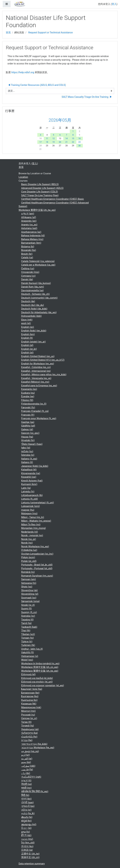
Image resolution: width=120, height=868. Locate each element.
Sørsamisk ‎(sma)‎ (31, 601)
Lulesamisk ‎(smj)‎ (31, 506)
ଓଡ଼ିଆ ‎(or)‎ (26, 810)
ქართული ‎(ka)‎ (30, 733)
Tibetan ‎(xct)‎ (28, 634)
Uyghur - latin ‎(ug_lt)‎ (32, 649)
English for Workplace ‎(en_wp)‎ (38, 364)
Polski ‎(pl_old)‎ (29, 561)
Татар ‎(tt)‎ (26, 722)
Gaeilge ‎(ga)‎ (28, 422)
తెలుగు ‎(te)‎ (27, 817)
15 (73, 138)
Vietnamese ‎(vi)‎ (30, 656)
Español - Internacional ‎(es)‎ (36, 371)
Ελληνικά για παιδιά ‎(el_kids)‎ (37, 678)
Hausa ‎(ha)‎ (27, 437)
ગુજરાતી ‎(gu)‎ (28, 806)
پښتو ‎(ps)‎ (26, 762)
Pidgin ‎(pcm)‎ (28, 557)
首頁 (8, 33)
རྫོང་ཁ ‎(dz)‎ (26, 835)
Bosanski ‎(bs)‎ (29, 250)
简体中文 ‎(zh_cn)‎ (30, 857)
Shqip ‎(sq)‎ (27, 587)
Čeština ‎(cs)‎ (28, 269)
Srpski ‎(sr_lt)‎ (28, 605)
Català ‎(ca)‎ (27, 257)
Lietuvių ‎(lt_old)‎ (30, 499)
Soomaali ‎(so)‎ (29, 598)
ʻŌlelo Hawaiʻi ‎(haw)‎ (32, 444)
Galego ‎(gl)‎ (27, 429)
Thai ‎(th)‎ (26, 631)
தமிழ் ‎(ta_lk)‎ (28, 813)
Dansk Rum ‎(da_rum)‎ (33, 287)
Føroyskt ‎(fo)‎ (28, 408)
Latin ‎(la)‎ (26, 488)
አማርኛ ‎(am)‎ (28, 214)
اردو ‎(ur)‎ (25, 755)
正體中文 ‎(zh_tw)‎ (30, 854)
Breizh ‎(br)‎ (27, 254)
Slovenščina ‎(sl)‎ (30, 594)
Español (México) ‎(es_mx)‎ (35, 382)
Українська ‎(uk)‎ (30, 729)
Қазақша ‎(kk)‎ (29, 704)
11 (47, 138)
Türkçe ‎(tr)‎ (27, 642)
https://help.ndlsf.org (23, 72)
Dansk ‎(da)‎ (27, 279)
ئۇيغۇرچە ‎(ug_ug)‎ (30, 751)
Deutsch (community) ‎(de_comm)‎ (39, 298)
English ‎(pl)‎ (27, 345)
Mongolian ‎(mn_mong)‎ (34, 528)
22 (73, 142)
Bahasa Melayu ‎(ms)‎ (32, 239)
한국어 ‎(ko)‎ (27, 846)
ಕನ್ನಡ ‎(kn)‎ (26, 821)
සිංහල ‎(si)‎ (26, 828)
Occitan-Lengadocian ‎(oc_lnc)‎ (37, 554)
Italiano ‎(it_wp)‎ (29, 459)
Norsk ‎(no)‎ (27, 543)
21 (67, 142)
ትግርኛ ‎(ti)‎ (26, 781)
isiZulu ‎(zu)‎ (27, 451)
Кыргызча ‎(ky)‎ (29, 700)
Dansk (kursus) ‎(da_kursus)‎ (36, 283)
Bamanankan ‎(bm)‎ (31, 243)
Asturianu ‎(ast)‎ (29, 228)
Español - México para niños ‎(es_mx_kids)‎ (44, 375)
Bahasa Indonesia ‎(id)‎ (33, 236)
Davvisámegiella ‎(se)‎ (32, 290)
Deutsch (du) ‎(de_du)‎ (33, 305)
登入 (114, 4)
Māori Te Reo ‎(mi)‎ (31, 525)
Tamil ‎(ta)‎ (26, 623)
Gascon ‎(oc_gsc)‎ (30, 433)
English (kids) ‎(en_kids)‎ (34, 331)
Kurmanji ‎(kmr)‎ (29, 484)
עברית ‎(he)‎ (27, 740)
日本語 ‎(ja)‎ (27, 850)
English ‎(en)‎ (28, 327)
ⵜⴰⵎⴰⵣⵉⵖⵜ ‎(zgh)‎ (31, 777)
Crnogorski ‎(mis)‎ (30, 272)
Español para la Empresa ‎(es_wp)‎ (39, 386)
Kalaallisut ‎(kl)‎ (29, 470)
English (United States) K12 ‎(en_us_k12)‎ (43, 360)
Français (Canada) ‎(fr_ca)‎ (35, 411)
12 (54, 138)
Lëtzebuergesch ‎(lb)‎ (32, 495)
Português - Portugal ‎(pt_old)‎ (37, 568)
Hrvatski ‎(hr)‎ (28, 440)
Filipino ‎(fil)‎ (27, 400)
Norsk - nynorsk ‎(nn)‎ (32, 535)
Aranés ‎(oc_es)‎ (29, 225)
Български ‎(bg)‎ (30, 696)
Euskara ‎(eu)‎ (28, 393)
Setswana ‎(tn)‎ (29, 583)
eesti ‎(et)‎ (26, 323)
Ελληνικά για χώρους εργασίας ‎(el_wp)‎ (43, 685)
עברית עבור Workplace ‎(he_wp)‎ (38, 748)
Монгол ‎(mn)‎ (28, 711)
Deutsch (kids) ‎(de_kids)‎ (34, 309)
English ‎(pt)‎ (27, 353)
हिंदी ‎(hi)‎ (25, 795)
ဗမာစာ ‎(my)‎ (27, 839)
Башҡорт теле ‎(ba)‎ (32, 689)
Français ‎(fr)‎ (28, 415)
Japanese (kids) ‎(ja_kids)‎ (35, 466)
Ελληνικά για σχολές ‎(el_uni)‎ (37, 682)
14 (67, 138)
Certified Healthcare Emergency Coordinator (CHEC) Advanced (55, 203)
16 (80, 138)
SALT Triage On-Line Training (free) (40, 195)
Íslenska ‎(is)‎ (28, 455)
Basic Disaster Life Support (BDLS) (40, 184)
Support (23, 206)
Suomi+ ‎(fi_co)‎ (29, 612)
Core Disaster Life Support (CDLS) (40, 192)
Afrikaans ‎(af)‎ (29, 217)
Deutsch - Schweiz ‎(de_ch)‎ (35, 294)
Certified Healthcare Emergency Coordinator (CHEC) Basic (53, 199)
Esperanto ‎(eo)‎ (29, 389)
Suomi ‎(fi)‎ (27, 609)
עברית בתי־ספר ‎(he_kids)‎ (34, 744)
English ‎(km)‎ (28, 334)
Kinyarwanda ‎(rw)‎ (31, 473)
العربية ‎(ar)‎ (27, 759)
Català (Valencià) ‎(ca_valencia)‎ (38, 261)
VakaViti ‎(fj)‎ (28, 652)
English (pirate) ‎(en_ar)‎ (34, 342)
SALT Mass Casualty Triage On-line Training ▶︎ (87, 97)
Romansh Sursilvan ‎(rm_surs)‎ (37, 576)
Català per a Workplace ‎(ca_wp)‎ (38, 265)
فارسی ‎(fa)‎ (27, 769)
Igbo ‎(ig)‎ (26, 448)
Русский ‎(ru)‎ (28, 715)
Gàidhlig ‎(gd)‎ (28, 426)
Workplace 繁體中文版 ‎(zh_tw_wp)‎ (37, 210)
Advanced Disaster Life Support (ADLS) (42, 188)
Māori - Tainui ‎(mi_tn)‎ (33, 517)
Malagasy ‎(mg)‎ (29, 513)
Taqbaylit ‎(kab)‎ (29, 627)
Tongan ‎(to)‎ (28, 638)
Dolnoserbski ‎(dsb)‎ (32, 316)
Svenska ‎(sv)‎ (28, 616)
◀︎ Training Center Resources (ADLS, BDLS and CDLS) (37, 85)
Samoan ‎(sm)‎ (29, 579)
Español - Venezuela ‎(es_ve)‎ (36, 378)
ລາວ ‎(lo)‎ (26, 832)
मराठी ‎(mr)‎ (26, 788)
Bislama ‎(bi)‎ (28, 247)
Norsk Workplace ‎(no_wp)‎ (35, 546)
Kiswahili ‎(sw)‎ (29, 477)
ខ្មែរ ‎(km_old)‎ (28, 843)
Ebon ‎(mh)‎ (27, 320)
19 (54, 142)
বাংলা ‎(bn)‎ (26, 799)
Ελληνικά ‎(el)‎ (28, 674)
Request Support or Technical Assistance (50, 33)
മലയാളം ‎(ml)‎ (29, 824)
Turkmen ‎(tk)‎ (28, 645)
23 (80, 142)
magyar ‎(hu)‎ (28, 510)
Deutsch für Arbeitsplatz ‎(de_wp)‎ (39, 312)
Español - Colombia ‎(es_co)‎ (36, 367)
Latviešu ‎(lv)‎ (28, 492)
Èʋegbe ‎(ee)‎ (28, 396)
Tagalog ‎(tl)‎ (27, 620)
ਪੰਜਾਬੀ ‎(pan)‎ (28, 802)
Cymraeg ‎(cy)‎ (28, 276)
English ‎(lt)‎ (27, 338)
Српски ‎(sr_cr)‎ (29, 718)
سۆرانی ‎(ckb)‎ (28, 766)
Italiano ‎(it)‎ (27, 462)
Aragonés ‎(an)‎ (29, 221)
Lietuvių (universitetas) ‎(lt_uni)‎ (38, 503)
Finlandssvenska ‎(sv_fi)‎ (34, 404)
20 (60, 142)
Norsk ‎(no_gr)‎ (29, 539)
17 (41, 142)
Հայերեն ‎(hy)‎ (29, 737)
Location (23, 177)
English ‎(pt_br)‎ (29, 349)
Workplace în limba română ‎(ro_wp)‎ (40, 664)
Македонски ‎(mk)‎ (31, 707)
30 (80, 146)
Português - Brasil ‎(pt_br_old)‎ (37, 565)
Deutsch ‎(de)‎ (28, 301)
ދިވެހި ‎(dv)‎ (26, 773)
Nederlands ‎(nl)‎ (30, 532)
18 (47, 142)
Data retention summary (32, 864)
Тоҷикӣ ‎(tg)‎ (28, 726)
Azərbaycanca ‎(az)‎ (31, 232)
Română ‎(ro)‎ (28, 572)
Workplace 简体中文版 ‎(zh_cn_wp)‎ (40, 667)
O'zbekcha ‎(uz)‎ (29, 550)
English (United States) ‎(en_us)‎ (38, 356)
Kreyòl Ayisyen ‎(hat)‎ (32, 481)
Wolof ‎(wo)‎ (27, 660)
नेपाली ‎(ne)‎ (27, 784)
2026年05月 (60, 120)
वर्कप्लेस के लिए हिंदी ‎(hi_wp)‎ (35, 791)
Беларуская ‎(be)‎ (30, 693)
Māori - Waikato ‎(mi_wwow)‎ (36, 521)
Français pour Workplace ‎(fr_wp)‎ (39, 418)
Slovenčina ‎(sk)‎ (30, 590)
